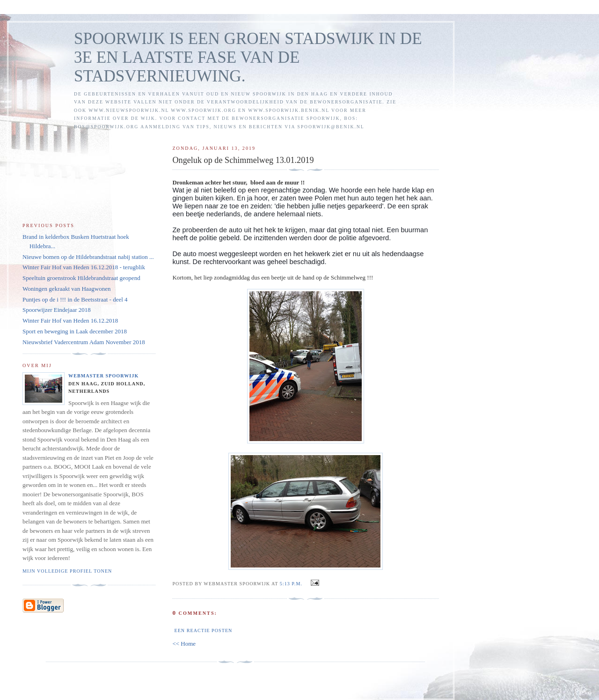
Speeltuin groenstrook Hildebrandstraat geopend (81, 278)
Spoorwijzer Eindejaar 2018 (57, 310)
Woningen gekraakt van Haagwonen (66, 289)
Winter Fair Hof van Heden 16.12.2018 (70, 321)
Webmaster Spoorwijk (103, 376)
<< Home (184, 644)
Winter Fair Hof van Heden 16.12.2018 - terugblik (84, 267)
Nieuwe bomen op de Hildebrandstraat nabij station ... (88, 257)
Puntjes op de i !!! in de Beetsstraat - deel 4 (75, 299)
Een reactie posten (203, 630)
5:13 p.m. (291, 584)
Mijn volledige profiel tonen (67, 571)
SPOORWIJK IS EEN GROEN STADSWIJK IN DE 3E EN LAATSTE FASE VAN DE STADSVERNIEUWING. (248, 57)
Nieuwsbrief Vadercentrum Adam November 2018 (84, 342)
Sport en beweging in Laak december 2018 (75, 331)
